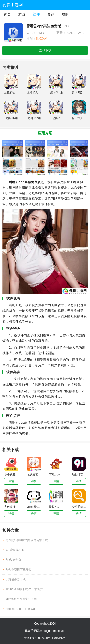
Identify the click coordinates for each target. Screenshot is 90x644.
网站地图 (60, 638)
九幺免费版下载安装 (18, 570)
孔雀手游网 (13, 5)
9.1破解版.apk (15, 550)
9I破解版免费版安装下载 (21, 599)
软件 (36, 14)
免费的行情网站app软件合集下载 (27, 540)
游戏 (22, 14)
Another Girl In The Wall (21, 609)
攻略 (65, 14)
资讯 (51, 14)
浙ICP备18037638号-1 (39, 638)
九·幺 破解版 (14, 560)
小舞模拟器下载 (16, 579)
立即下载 (45, 50)
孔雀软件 (42, 39)
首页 (7, 14)
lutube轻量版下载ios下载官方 (24, 589)
